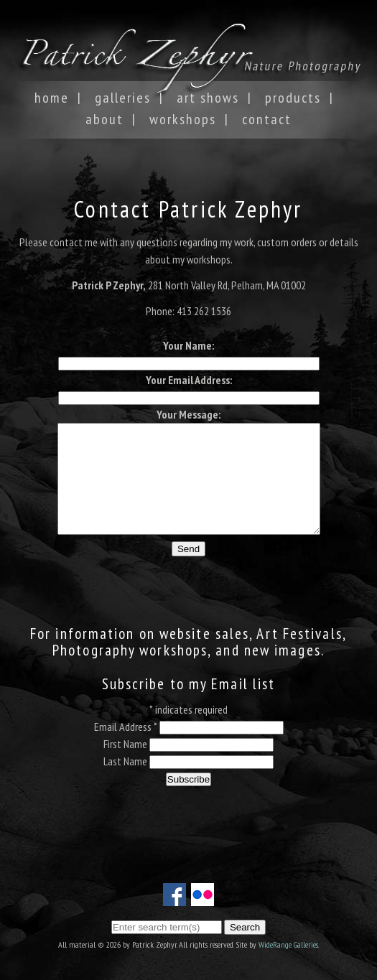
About (104, 119)
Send (188, 570)
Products (293, 98)
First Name (126, 765)
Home (52, 98)
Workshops (183, 119)
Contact (267, 119)
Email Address (126, 748)
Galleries (123, 98)
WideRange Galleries (288, 944)
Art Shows (208, 98)
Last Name (126, 783)
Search (245, 927)
